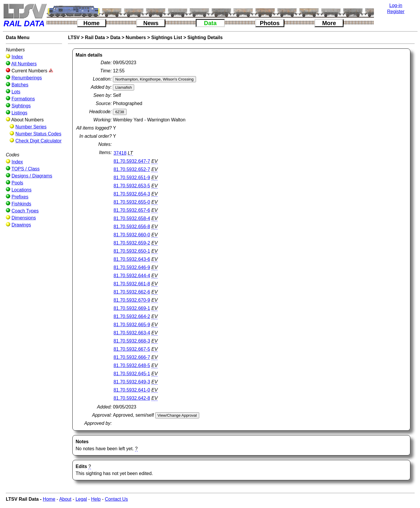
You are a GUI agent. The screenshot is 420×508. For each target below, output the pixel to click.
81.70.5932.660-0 (132, 235)
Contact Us (116, 499)
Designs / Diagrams (32, 176)
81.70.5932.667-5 (132, 349)
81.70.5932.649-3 (132, 382)
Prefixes (20, 197)
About (65, 499)
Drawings (21, 225)
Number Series (31, 127)
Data (210, 23)
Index (17, 57)
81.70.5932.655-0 (132, 202)
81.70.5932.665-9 (132, 325)
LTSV (74, 37)
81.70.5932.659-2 (132, 243)
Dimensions (24, 218)
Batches (20, 85)
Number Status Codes (38, 134)
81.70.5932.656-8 (132, 227)
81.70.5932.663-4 (132, 333)
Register (396, 12)
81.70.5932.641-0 (132, 390)
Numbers (136, 37)
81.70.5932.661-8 (132, 284)
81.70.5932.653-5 (132, 186)
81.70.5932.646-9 (132, 267)
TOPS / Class (26, 169)
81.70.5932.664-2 (132, 316)
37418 (120, 153)
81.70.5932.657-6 (132, 210)
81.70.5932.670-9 (132, 300)
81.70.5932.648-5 (132, 365)
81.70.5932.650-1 (132, 251)
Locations (21, 190)
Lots (16, 92)
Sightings (21, 106)
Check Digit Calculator (38, 141)
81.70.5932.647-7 (132, 161)
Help (96, 499)
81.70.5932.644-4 (132, 276)
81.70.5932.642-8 (132, 398)
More (329, 23)
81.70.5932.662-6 (132, 292)
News (151, 23)
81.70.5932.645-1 (132, 374)
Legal (81, 499)
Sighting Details (205, 37)
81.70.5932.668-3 (132, 341)
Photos (270, 23)
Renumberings (27, 78)
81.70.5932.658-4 (132, 218)
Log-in (396, 5)
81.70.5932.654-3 (132, 194)
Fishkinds (21, 204)
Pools (17, 183)
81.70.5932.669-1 (132, 308)
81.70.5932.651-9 (132, 178)
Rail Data (95, 37)
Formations (23, 99)
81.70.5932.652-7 (132, 169)
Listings (19, 113)
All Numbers (24, 64)
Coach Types (25, 211)
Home (92, 23)
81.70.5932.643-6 (132, 259)
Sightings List (167, 37)
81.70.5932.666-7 (132, 357)
